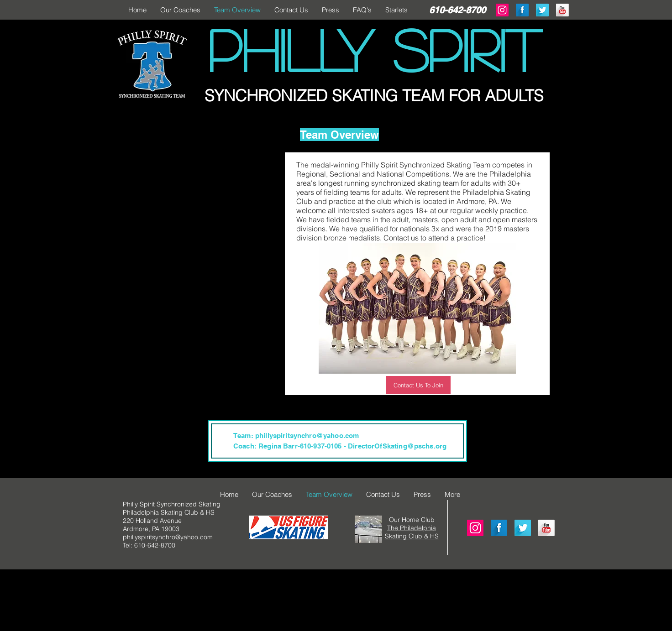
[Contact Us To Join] (418, 385)
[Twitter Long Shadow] (542, 10)
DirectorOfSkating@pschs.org (397, 446)
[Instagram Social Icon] (475, 528)
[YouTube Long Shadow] (562, 10)
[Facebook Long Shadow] (522, 10)
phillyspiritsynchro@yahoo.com (307, 435)
